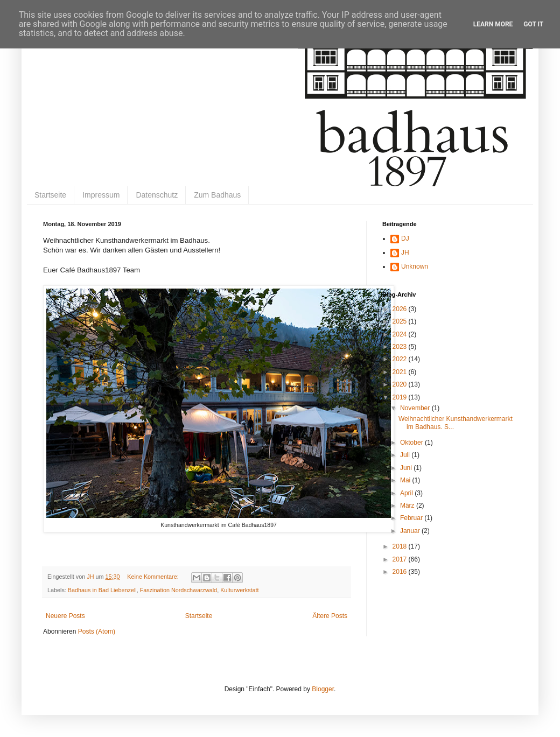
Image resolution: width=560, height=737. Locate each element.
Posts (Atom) (97, 631)
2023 (401, 347)
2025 (401, 321)
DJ (405, 238)
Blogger (323, 689)
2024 (401, 334)
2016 (401, 572)
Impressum (101, 195)
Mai (406, 480)
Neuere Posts (65, 616)
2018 (401, 546)
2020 (401, 384)
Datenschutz (157, 195)
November (416, 408)
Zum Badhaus (217, 195)
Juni (407, 468)
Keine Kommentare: (153, 577)
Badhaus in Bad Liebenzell (102, 590)
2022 (401, 359)
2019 (401, 397)
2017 (401, 559)
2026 (401, 309)
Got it (533, 24)
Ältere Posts (330, 616)
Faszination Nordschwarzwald (178, 590)
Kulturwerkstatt (239, 590)
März (408, 506)
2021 (401, 372)
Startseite (50, 195)
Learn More (493, 24)
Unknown (415, 266)
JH (405, 252)
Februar (412, 518)
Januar (411, 531)
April (407, 493)
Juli (406, 455)
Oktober (412, 443)
